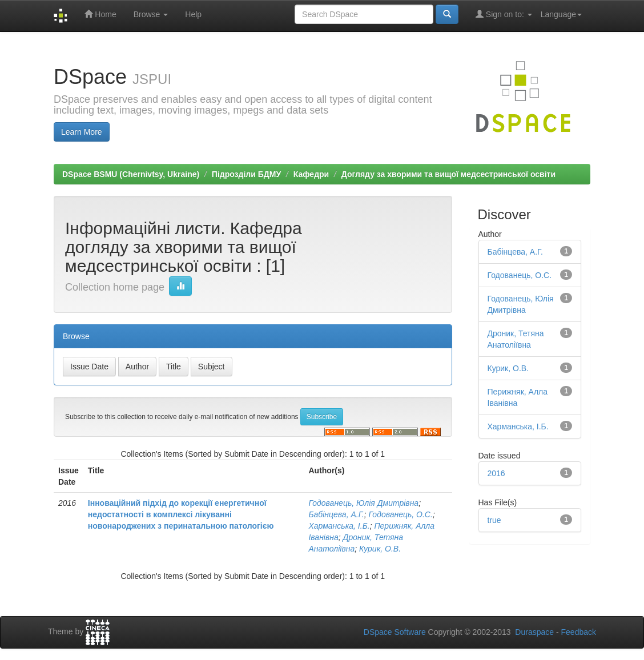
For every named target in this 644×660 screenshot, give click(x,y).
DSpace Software (395, 632)
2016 (496, 473)
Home (100, 14)
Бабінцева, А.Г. (336, 514)
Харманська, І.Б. (339, 526)
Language (561, 14)
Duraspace (534, 632)
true (494, 520)
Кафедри (311, 174)
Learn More (82, 132)
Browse (151, 14)
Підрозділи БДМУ (246, 174)
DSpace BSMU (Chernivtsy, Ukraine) (131, 174)
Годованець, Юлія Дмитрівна (363, 503)
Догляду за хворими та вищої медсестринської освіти (448, 174)
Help (193, 14)
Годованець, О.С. (401, 514)
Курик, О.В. (380, 549)
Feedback (579, 632)
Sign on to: (504, 14)
